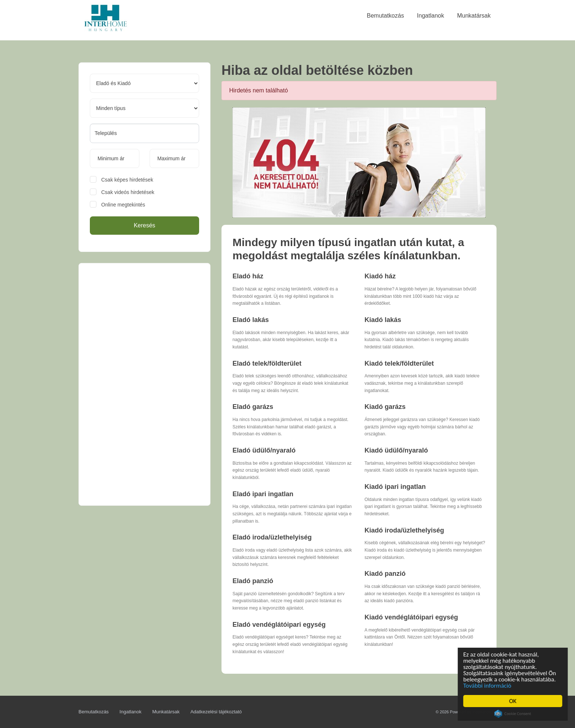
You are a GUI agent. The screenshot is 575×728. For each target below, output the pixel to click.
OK (514, 701)
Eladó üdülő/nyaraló (264, 450)
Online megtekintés (123, 205)
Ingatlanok (131, 712)
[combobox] (144, 133)
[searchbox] (144, 133)
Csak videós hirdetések (128, 192)
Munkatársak (166, 712)
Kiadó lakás (383, 320)
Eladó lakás (251, 320)
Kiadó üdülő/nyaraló (396, 450)
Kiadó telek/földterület (399, 363)
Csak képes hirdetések (127, 180)
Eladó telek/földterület (267, 363)
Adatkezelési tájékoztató (216, 712)
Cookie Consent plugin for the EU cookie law (514, 714)
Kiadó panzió (385, 574)
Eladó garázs (253, 407)
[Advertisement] (144, 384)
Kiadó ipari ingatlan (395, 487)
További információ (488, 686)
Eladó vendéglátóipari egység (279, 625)
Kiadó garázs (385, 407)
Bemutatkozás (94, 712)
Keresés (145, 225)
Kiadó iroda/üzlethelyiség (404, 530)
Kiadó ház (380, 276)
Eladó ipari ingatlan (263, 494)
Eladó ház (248, 276)
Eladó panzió (253, 581)
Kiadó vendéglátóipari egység (411, 617)
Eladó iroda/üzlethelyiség (272, 537)
